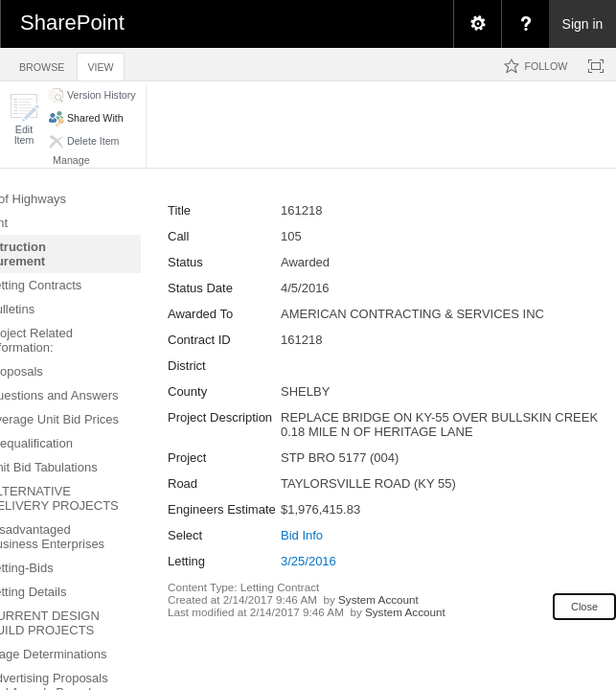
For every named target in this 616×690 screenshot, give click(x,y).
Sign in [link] (583, 24)
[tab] (42, 64)
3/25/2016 (308, 561)
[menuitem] (477, 24)
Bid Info (302, 535)
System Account (378, 599)
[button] (24, 119)
